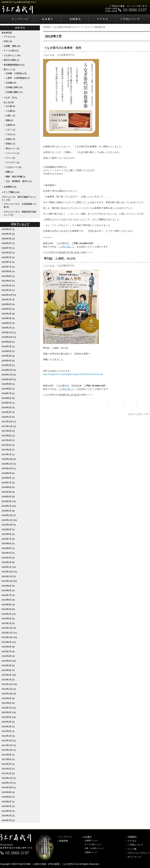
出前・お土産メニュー (94, 848)
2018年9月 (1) (8, 384)
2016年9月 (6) (8, 473)
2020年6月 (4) (8, 304)
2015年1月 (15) (9, 567)
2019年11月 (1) (9, 332)
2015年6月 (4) (8, 543)
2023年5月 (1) (8, 253)
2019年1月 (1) (8, 365)
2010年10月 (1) (9, 787)
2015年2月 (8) (8, 562)
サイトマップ (134, 857)
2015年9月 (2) (8, 529)
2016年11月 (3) (9, 464)
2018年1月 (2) (8, 417)
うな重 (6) (10, 111)
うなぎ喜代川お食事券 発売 (63, 48)
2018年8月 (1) (8, 389)
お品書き (48, 19)
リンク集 (132, 849)
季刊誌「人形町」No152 (60, 259)
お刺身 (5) (10, 125)
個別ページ (87, 252)
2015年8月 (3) (8, 534)
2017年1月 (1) (8, 454)
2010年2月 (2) (8, 816)
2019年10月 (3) (9, 337)
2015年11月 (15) (9, 520)
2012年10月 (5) (9, 694)
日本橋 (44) (11, 83)
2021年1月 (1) (8, 290)
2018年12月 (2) (9, 370)
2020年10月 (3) (9, 295)
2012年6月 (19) (9, 712)
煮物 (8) (9, 120)
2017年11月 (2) (9, 426)
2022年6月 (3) (8, 271)
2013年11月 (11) (9, 633)
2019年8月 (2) (8, 342)
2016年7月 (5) (8, 483)
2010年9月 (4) (8, 792)
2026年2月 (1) (8, 243)
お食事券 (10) (10, 187)
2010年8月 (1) (8, 797)
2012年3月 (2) (8, 727)
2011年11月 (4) (9, 745)
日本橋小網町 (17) (14, 92)
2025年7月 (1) (8, 248)
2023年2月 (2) (8, 257)
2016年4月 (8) (8, 497)
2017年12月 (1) (9, 422)
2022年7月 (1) (8, 267)
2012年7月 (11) (9, 708)
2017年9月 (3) (8, 431)
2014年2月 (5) (8, 619)
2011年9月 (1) (8, 755)
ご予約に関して (67, 247)
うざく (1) (10, 130)
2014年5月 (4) (8, 605)
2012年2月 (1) (8, 731)
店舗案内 (75, 19)
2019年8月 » (144, 403)
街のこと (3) (9, 69)
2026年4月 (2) (8, 234)
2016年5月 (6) (8, 492)
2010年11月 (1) (9, 783)
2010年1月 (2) (8, 820)
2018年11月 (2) (9, 375)
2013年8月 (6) (8, 647)
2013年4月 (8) (8, 665)
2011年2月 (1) (8, 769)
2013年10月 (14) (9, 637)
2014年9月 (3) (8, 586)
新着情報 (64, 841)
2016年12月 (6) (9, 459)
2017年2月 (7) (8, 450)
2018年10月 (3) (9, 379)
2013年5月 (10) (9, 661)
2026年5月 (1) (8, 229)
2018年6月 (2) (8, 398)
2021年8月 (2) (8, 276)
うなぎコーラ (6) (14, 167)
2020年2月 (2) (8, 323)
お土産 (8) (10, 106)
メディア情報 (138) (11, 192)
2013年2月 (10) (9, 675)
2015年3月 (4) (8, 558)
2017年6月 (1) (8, 436)
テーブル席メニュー (93, 844)
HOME (46, 27)
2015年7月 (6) (8, 539)
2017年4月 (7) (8, 440)
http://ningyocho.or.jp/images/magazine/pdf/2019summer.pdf (73, 374)
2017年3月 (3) (8, 445)
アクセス (102, 19)
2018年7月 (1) (8, 393)
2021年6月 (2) (8, 281)
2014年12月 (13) (9, 572)
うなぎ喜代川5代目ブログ (65, 27)
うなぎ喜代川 (51, 252)
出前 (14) (8, 41)
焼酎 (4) (9, 172)
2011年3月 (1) (8, 764)
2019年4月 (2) (8, 356)
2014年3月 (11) (9, 614)
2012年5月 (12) (9, 717)
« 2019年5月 (101, 403)
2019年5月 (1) (8, 351)
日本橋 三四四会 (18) (16, 73)
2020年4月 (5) (8, 314)
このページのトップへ (139, 414)
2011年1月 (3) (8, 773)
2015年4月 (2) (8, 553)
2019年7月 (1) (8, 346)
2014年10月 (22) (9, 581)
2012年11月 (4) (9, 689)
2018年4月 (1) (8, 403)
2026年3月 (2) (8, 239)
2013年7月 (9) (8, 651)
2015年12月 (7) (9, 515)
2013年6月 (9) (8, 656)
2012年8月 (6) (8, 703)
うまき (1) (10, 134)
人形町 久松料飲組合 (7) (18, 78)
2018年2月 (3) (8, 412)
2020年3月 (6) (8, 318)
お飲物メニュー (91, 852)
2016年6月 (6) (8, 487)
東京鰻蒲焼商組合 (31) (14, 65)
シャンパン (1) (13, 153)
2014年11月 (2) (9, 576)
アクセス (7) (9, 37)
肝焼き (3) (10, 144)
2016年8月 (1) (8, 478)
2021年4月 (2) (8, 286)
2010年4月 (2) (8, 806)
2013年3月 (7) (8, 670)
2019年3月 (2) (8, 361)
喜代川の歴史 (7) (11, 60)
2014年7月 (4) (8, 595)
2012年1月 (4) (8, 736)
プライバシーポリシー (139, 853)
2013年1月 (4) (8, 680)
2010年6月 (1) (8, 802)
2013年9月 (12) (9, 642)
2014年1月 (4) (8, 623)
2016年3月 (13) (9, 501)
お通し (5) (10, 116)
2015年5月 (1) (8, 548)
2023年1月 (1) (8, 262)
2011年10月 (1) (9, 750)
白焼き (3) (10, 139)
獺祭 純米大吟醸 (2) (16, 177)
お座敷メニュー (91, 840)
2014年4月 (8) (8, 609)
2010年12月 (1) (9, 778)
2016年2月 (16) (9, 506)
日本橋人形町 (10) (14, 87)
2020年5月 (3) (8, 309)
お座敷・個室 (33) (12, 46)
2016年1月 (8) (8, 511)
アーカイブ (86, 27)
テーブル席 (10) (11, 51)
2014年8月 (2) (8, 590)
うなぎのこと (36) (12, 55)
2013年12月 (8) (9, 628)
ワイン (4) (10, 158)
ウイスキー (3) (13, 162)
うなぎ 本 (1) (10, 98)
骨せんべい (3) (13, 148)
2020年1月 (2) (8, 328)
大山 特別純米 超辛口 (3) (19, 181)
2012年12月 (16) (9, 684)
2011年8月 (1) (8, 759)
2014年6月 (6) (8, 600)
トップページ (17, 19)
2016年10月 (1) (9, 468)
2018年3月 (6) (8, 408)
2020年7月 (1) (8, 300)
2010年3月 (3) (8, 811)
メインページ (116, 403)
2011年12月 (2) (9, 741)
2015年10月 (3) (9, 525)
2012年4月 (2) (8, 722)
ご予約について (133, 19)
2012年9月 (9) (8, 698)
